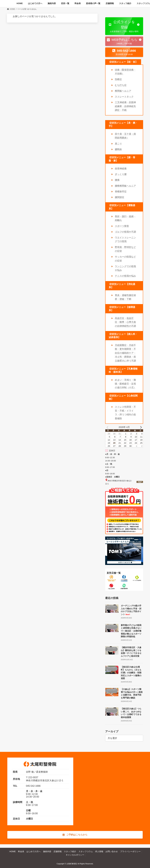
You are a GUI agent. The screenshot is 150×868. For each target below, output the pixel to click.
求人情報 (99, 851)
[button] (124, 26)
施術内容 (47, 851)
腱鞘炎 (118, 149)
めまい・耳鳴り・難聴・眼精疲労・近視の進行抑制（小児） (125, 384)
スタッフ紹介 (70, 851)
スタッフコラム (86, 851)
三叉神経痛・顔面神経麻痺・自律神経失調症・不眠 (125, 106)
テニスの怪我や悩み (125, 276)
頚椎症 (118, 79)
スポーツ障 (121, 226)
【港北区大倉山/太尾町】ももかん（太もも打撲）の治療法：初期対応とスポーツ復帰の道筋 (131, 672)
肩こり (118, 143)
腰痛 (117, 180)
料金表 (21, 851)
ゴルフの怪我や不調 (125, 232)
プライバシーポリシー (130, 851)
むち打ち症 (121, 85)
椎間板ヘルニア (123, 91)
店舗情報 (58, 851)
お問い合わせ (112, 851)
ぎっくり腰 (121, 174)
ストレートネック (124, 97)
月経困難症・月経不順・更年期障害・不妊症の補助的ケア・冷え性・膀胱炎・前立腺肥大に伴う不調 (125, 353)
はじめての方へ (34, 851)
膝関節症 (120, 197)
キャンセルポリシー (75, 855)
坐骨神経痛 (121, 169)
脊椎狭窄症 (121, 191)
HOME (13, 851)
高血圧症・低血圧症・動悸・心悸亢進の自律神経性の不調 (125, 322)
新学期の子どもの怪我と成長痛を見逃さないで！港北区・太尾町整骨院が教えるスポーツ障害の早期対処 (131, 631)
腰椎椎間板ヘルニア (125, 186)
